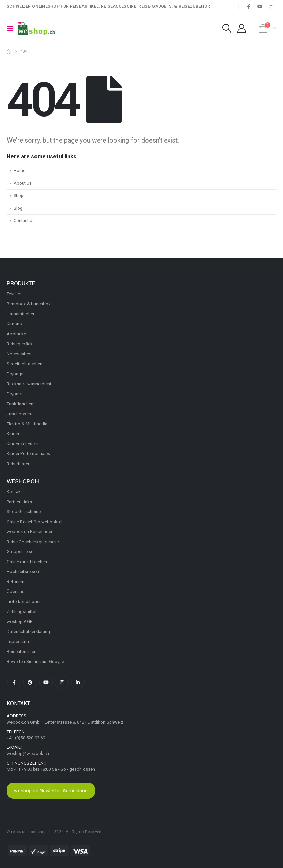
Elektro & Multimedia (27, 424)
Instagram (62, 682)
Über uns (16, 591)
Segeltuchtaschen (25, 364)
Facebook (14, 682)
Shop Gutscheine (24, 512)
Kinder (13, 434)
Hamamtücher (21, 314)
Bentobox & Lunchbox (29, 304)
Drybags (15, 374)
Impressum (18, 642)
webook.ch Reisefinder (30, 532)
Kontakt (14, 492)
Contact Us (24, 221)
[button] (12, 28)
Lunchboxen (19, 414)
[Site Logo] (36, 28)
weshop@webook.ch (28, 753)
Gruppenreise (20, 552)
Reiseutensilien (22, 651)
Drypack (15, 394)
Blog (18, 208)
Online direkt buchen (27, 562)
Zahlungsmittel (21, 611)
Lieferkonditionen (24, 602)
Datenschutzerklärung (28, 631)
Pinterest (30, 682)
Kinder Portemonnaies (28, 454)
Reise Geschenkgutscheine (34, 542)
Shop (18, 196)
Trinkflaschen (20, 404)
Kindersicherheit (23, 444)
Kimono (14, 324)
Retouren (16, 582)
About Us (23, 183)
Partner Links (19, 502)
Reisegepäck (20, 344)
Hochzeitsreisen (23, 571)
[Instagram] (271, 6)
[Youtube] (260, 6)
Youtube (46, 682)
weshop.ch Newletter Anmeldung (51, 791)
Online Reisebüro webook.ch (35, 522)
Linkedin (78, 682)
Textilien (15, 294)
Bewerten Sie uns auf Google (35, 662)
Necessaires (19, 354)
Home (19, 171)
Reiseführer (18, 464)
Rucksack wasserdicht (29, 384)
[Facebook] (249, 6)
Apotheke (17, 334)
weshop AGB (20, 622)
